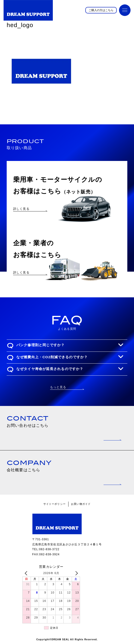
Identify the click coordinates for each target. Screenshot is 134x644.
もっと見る (58, 387)
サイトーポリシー (55, 504)
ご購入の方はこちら (101, 10)
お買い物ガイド (81, 504)
